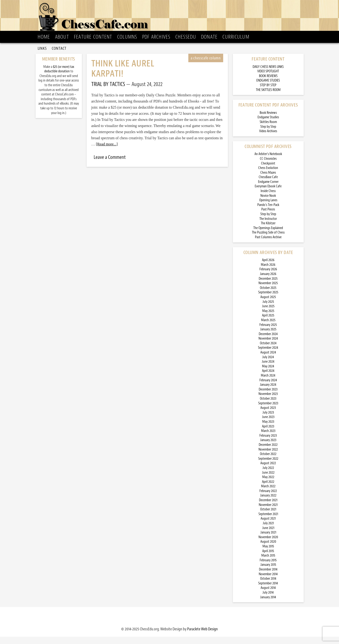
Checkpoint (268, 171)
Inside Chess (268, 198)
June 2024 (268, 369)
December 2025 (268, 286)
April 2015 (268, 558)
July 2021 (268, 531)
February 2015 (268, 568)
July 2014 (268, 600)
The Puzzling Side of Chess (268, 240)
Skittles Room (268, 129)
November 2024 (268, 346)
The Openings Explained (268, 235)
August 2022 (268, 470)
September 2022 (268, 466)
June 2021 (268, 535)
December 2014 (268, 577)
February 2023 (268, 443)
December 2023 (268, 397)
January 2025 (268, 337)
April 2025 (268, 323)
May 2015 (268, 554)
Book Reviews (268, 120)
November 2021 (268, 512)
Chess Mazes (268, 180)
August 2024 (268, 360)
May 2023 (268, 429)
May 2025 (268, 318)
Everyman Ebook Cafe (268, 194)
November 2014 (268, 581)
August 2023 (268, 415)
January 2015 (268, 572)
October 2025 (268, 295)
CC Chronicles (268, 166)
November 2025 (268, 290)
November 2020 (268, 544)
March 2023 (268, 438)
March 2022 (268, 494)
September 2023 (268, 411)
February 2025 (268, 332)
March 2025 (268, 327)
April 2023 (268, 434)
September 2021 (268, 521)
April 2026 (268, 267)
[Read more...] (107, 151)
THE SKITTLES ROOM (268, 97)
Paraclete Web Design (202, 636)
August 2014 (268, 595)
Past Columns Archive (268, 244)
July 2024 (268, 364)
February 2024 (268, 388)
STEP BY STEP (268, 92)
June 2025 (268, 314)
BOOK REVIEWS (268, 83)
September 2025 (268, 300)
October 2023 (268, 406)
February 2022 (268, 498)
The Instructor (268, 226)
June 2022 (268, 480)
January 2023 (268, 447)
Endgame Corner (268, 189)
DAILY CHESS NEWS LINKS (268, 74)
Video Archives (268, 138)
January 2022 (268, 503)
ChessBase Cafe (268, 184)
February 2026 (268, 277)
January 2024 (268, 392)
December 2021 (268, 507)
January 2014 (268, 605)
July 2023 (268, 420)
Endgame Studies (268, 125)
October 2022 (268, 461)
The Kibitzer (268, 231)
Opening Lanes (268, 207)
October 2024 (268, 351)
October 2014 (268, 586)
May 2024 (268, 374)
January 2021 (268, 540)
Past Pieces (268, 217)
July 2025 (268, 309)
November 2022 (268, 457)
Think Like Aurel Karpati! (123, 76)
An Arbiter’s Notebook (268, 161)
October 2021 (268, 517)
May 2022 (268, 484)
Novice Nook (268, 203)
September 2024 (268, 355)
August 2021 (268, 526)
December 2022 (268, 452)
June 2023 (268, 424)
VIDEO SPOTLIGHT (268, 79)
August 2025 (268, 304)
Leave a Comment (110, 164)
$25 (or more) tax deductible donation (59, 76)
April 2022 (268, 489)
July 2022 (268, 475)
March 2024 (268, 383)
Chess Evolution (268, 175)
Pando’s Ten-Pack (268, 212)
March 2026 (268, 272)
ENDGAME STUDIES (268, 88)
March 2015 (268, 563)
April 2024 (268, 378)
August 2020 (268, 549)
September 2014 (268, 591)
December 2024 (268, 341)
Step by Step (268, 134)
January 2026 (268, 281)
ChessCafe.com (171, 17)
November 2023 (268, 401)
